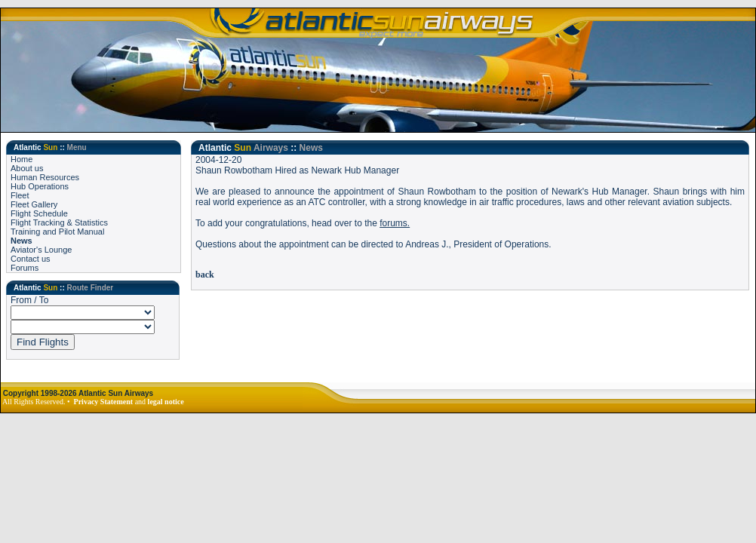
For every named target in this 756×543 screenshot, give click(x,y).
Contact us (31, 259)
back (205, 275)
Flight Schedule (39, 213)
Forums (25, 268)
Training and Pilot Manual (57, 232)
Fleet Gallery (34, 204)
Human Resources (45, 177)
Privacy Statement (104, 402)
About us (27, 168)
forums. (395, 223)
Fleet (20, 195)
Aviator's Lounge (41, 250)
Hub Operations (40, 186)
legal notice (166, 402)
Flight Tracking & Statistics (59, 222)
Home (22, 159)
